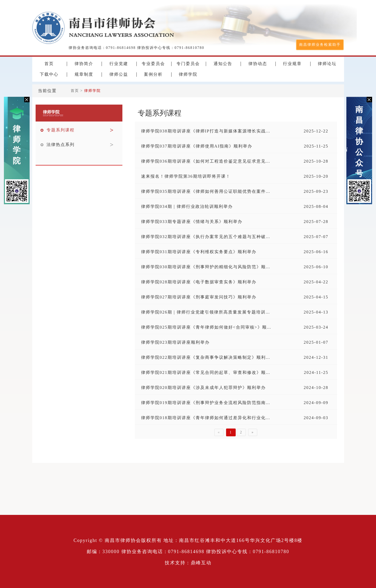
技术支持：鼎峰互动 (188, 563)
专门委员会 (188, 64)
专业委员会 (153, 64)
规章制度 (84, 74)
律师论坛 (327, 64)
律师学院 (17, 145)
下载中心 (49, 74)
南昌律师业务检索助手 (320, 45)
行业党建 (119, 64)
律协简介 (84, 64)
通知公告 (223, 64)
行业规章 (292, 64)
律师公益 (119, 74)
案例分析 (153, 74)
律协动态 (258, 64)
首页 (49, 64)
